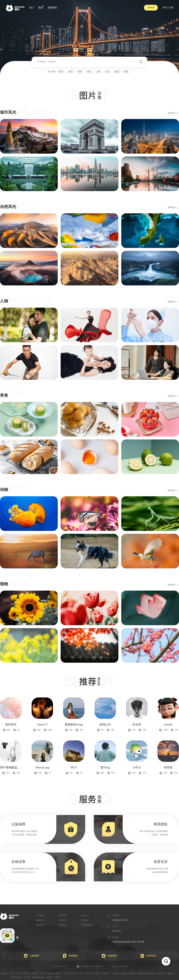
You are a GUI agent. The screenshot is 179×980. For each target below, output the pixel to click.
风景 (80, 72)
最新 (41, 7)
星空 (71, 72)
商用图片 (35, 973)
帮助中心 (85, 916)
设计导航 (27, 977)
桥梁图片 (74, 973)
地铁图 (51, 973)
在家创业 (115, 973)
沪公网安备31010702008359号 (90, 966)
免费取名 (124, 973)
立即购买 (151, 8)
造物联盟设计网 (38, 977)
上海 (98, 72)
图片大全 (44, 973)
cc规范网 (49, 977)
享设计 (81, 973)
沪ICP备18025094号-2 (59, 966)
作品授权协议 (87, 925)
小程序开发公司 (16, 977)
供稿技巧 (85, 920)
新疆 (117, 72)
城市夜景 (27, 973)
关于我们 (40, 916)
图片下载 (18, 973)
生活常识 (57, 977)
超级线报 (151, 973)
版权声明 (63, 916)
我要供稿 (52, 8)
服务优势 (40, 920)
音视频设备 (141, 973)
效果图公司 (106, 973)
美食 (126, 72)
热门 (31, 8)
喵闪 (12, 973)
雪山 (89, 72)
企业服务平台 (161, 973)
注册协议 (63, 925)
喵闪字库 (89, 973)
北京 (108, 72)
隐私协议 (63, 920)
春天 (61, 72)
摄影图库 (59, 973)
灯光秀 (66, 973)
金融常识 (171, 973)
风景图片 (97, 973)
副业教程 (132, 973)
